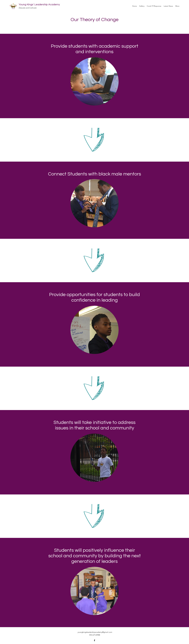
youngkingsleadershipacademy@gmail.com (95, 632)
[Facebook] (94, 640)
